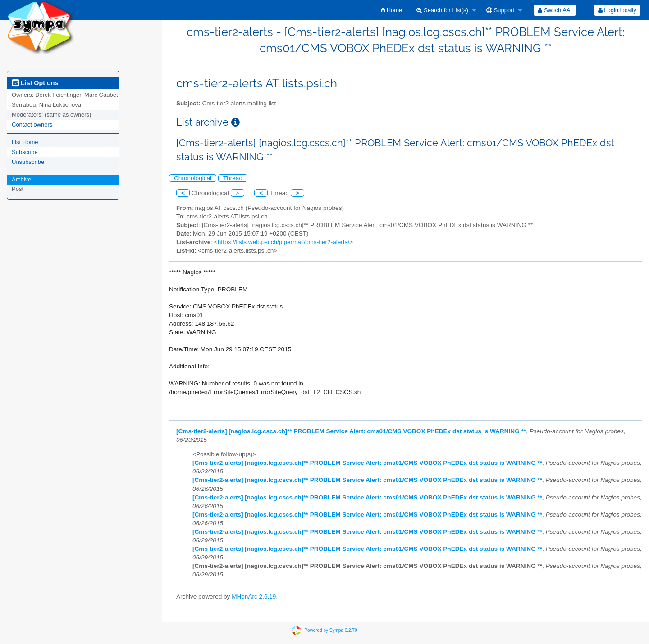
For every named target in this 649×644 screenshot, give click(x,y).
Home (391, 10)
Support (500, 10)
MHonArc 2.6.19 (254, 596)
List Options (35, 83)
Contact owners (32, 125)
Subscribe (25, 152)
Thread (233, 178)
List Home (25, 142)
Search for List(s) (442, 10)
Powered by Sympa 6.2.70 (331, 630)
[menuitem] (391, 10)
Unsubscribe (28, 162)
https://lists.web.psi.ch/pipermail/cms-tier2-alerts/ (283, 242)
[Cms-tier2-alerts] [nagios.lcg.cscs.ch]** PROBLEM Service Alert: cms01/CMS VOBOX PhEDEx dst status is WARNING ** (351, 431)
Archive (21, 179)
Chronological (193, 178)
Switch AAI (555, 10)
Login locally (617, 10)
